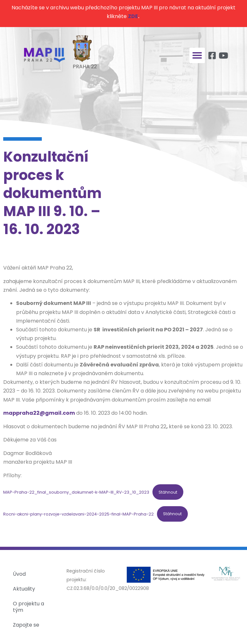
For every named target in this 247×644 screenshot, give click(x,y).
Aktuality (24, 589)
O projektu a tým (28, 607)
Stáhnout (168, 492)
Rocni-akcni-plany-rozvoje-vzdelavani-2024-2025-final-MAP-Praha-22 (78, 514)
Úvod (19, 574)
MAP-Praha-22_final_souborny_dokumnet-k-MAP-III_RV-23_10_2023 (76, 492)
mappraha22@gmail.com (39, 413)
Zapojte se (26, 625)
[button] (197, 55)
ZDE (133, 16)
